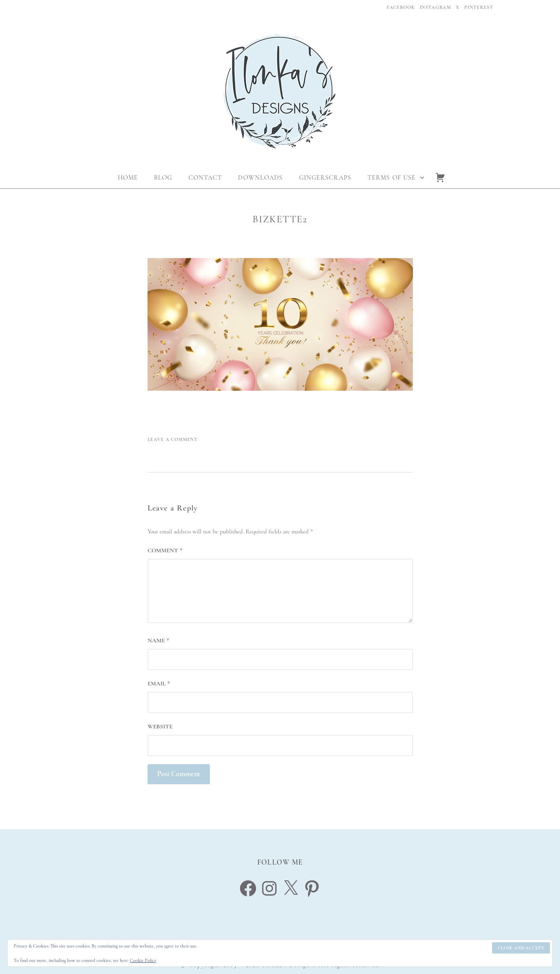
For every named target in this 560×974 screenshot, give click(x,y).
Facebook (401, 7)
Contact (205, 178)
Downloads (260, 178)
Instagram (436, 7)
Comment (165, 550)
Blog (163, 178)
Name (158, 640)
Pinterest (479, 7)
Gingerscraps (325, 178)
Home (128, 178)
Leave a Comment (173, 439)
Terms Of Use (392, 178)
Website (160, 726)
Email (159, 683)
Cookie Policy (143, 960)
